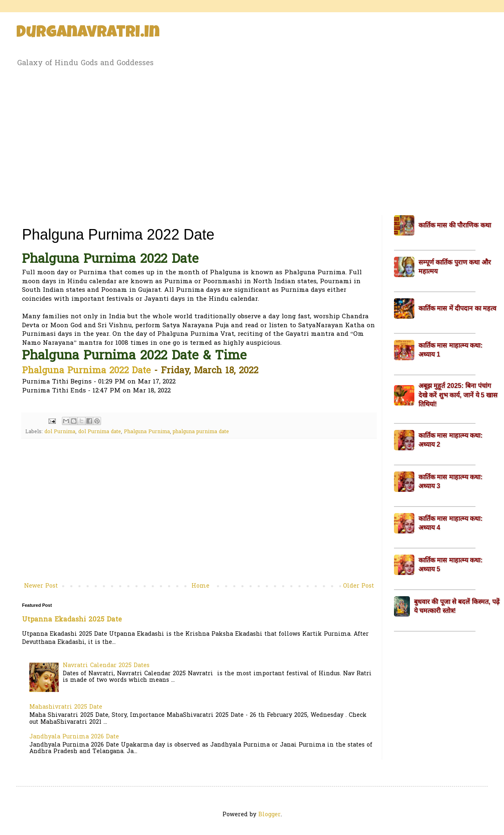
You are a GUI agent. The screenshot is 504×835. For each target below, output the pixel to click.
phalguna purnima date (201, 432)
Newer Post (41, 586)
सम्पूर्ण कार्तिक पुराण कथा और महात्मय (455, 267)
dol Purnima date (100, 432)
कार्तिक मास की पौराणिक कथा (455, 225)
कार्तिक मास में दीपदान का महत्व (457, 308)
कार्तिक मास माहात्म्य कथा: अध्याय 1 (451, 350)
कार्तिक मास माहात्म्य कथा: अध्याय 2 (451, 440)
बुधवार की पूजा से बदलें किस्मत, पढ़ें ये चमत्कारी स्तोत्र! (457, 606)
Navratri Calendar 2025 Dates (106, 666)
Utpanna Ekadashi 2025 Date (72, 620)
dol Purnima (60, 432)
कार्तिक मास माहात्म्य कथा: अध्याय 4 (451, 523)
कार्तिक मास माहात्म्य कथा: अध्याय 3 (451, 481)
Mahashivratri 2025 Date (66, 707)
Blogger (270, 815)
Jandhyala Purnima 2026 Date (74, 737)
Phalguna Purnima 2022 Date (86, 371)
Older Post (359, 586)
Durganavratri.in (88, 33)
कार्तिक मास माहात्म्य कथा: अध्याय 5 (451, 565)
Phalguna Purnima (147, 432)
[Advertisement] (252, 140)
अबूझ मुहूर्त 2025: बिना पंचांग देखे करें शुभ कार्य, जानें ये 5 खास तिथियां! (458, 395)
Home (200, 586)
